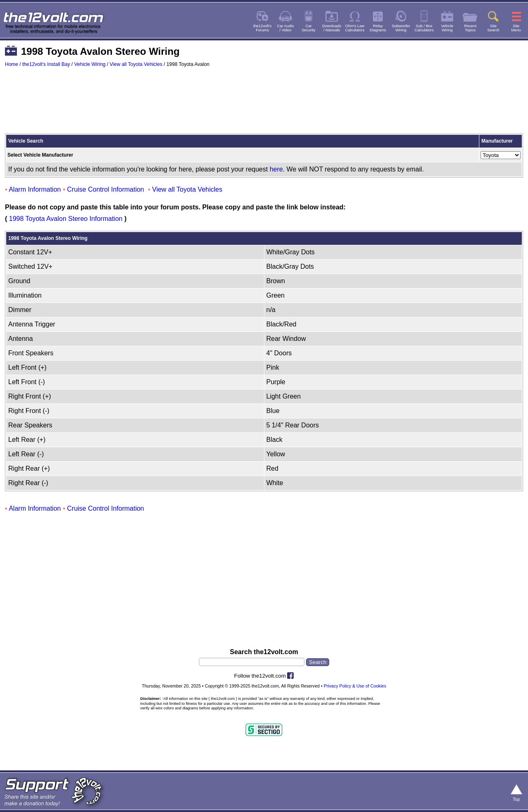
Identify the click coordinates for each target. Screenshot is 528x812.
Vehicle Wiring (90, 64)
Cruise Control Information (106, 189)
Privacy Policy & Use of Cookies (355, 686)
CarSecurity (309, 28)
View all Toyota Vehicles (136, 64)
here (276, 169)
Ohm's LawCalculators (355, 28)
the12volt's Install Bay (46, 64)
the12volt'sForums (262, 28)
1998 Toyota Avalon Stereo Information (66, 219)
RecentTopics (470, 28)
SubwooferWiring (401, 28)
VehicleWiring (447, 28)
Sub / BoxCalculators (424, 28)
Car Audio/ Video (286, 28)
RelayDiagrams (378, 28)
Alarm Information (35, 189)
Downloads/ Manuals (332, 28)
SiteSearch (493, 28)
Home (12, 64)
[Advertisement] (264, 104)
